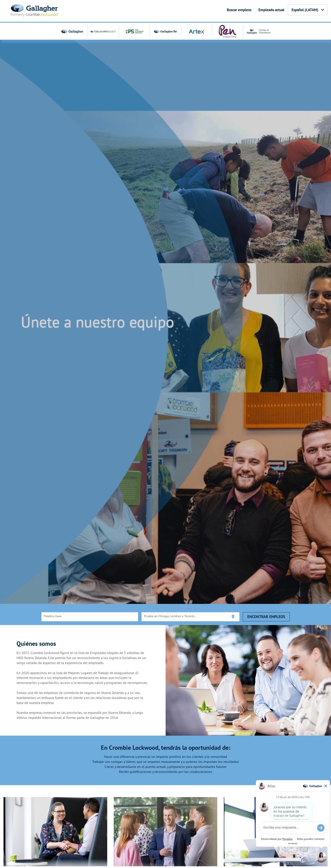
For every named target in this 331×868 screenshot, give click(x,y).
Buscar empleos (239, 10)
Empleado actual (271, 10)
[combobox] (90, 617)
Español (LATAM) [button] (308, 10)
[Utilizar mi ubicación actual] (233, 617)
